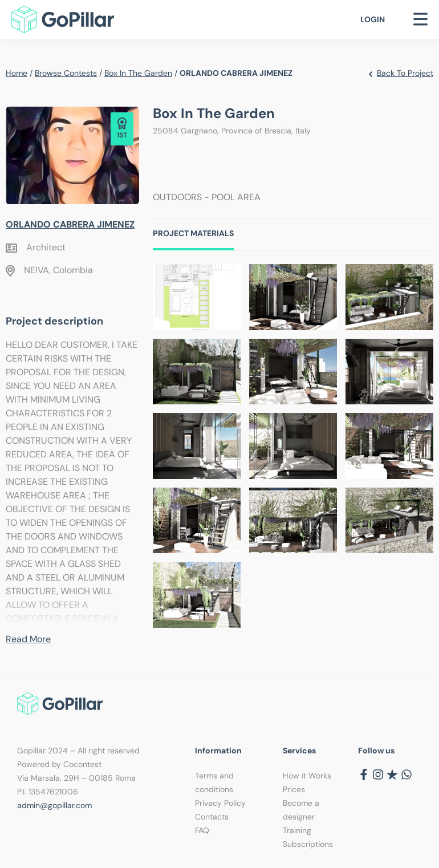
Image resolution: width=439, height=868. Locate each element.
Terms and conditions (214, 782)
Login (373, 19)
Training (297, 830)
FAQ (202, 830)
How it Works (307, 776)
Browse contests (66, 73)
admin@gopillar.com (54, 805)
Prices (294, 789)
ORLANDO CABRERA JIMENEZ (70, 224)
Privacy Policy (220, 803)
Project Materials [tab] (193, 233)
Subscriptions (308, 844)
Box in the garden (138, 73)
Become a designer (301, 810)
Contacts (212, 817)
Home (17, 73)
